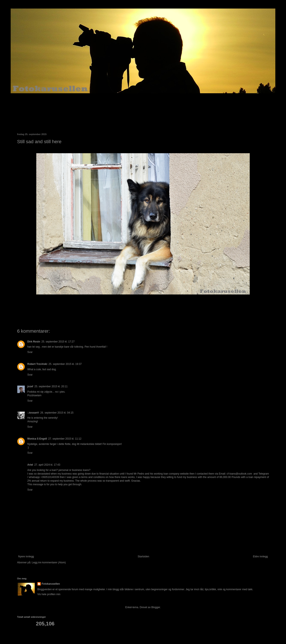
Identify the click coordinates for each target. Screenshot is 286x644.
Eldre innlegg (260, 557)
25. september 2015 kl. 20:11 (51, 386)
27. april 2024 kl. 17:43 (47, 465)
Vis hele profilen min (49, 594)
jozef (30, 386)
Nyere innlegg (26, 557)
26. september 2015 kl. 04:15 (57, 413)
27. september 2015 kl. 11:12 (65, 439)
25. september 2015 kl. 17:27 (58, 342)
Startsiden (143, 557)
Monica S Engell (37, 439)
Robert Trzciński (37, 364)
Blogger (156, 607)
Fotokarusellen (51, 584)
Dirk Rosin (34, 342)
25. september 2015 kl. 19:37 (65, 364)
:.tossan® (33, 413)
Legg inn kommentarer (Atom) (49, 562)
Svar (30, 352)
